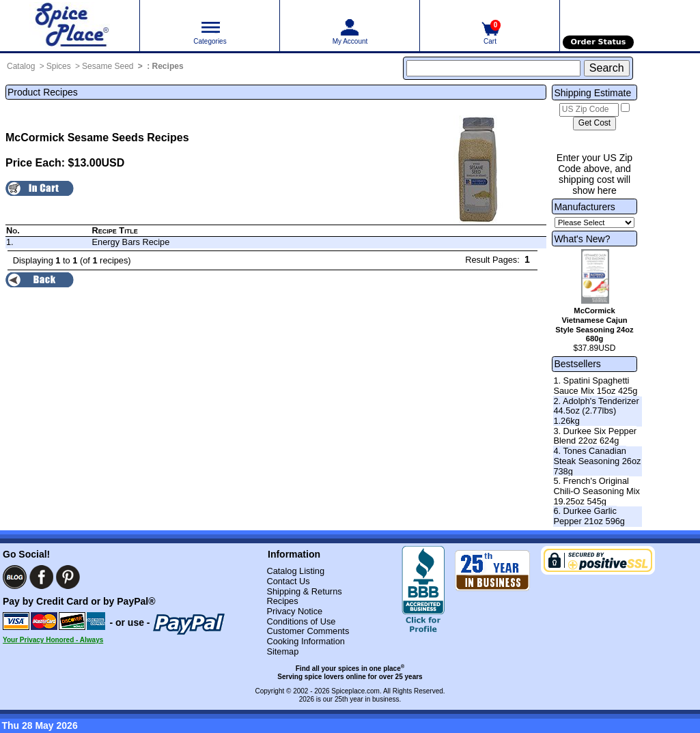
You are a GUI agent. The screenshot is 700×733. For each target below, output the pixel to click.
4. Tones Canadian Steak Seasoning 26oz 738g (597, 461)
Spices (59, 66)
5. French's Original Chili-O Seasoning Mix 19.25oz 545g (597, 491)
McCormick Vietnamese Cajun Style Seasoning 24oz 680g (594, 325)
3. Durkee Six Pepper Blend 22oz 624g (595, 436)
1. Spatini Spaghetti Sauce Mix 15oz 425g (595, 386)
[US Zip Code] (589, 110)
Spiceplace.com (355, 691)
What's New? (582, 239)
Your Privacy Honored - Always (53, 640)
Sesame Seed (108, 66)
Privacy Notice (294, 611)
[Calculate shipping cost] (594, 124)
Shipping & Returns (304, 591)
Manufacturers (584, 207)
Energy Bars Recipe (131, 242)
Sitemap (282, 651)
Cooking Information (306, 641)
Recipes (168, 66)
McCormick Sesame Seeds (75, 138)
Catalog (21, 66)
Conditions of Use (301, 621)
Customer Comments (308, 631)
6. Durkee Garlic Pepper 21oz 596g (589, 516)
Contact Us (288, 581)
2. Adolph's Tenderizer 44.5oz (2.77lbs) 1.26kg (596, 411)
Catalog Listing (295, 571)
